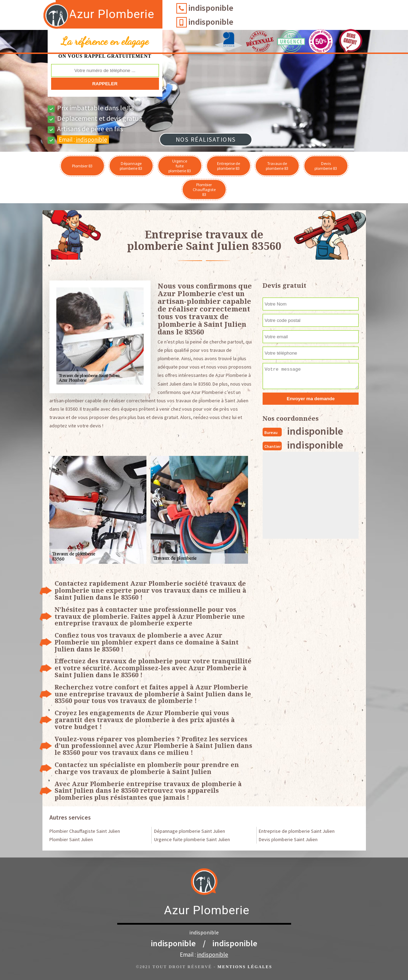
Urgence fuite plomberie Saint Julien (192, 839)
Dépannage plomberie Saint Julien (190, 831)
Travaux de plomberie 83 (277, 166)
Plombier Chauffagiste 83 (204, 189)
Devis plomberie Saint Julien (288, 839)
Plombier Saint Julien (71, 839)
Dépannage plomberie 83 (131, 166)
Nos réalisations (206, 139)
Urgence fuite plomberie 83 (180, 166)
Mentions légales (245, 967)
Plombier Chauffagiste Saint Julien (85, 831)
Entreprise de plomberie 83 (229, 166)
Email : (83, 140)
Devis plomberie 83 (326, 166)
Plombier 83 (82, 166)
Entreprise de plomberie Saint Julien (297, 831)
